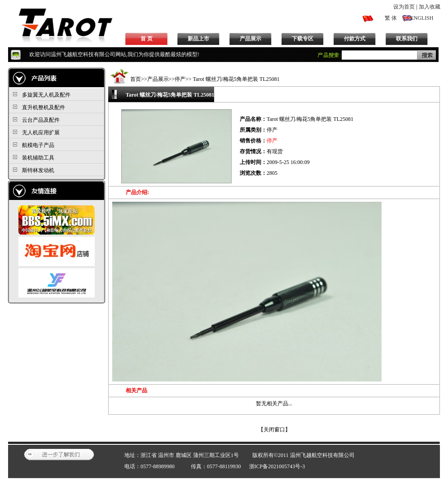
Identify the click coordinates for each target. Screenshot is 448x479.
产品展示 (250, 39)
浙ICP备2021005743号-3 (277, 466)
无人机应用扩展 (41, 133)
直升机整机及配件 (44, 107)
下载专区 (303, 39)
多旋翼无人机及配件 (46, 95)
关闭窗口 (274, 430)
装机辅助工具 (38, 158)
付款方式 (355, 39)
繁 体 (391, 18)
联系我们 (407, 39)
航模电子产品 (38, 145)
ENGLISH (422, 18)
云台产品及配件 (41, 120)
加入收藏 (430, 7)
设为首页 (404, 7)
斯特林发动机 (38, 170)
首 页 (147, 39)
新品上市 (198, 39)
